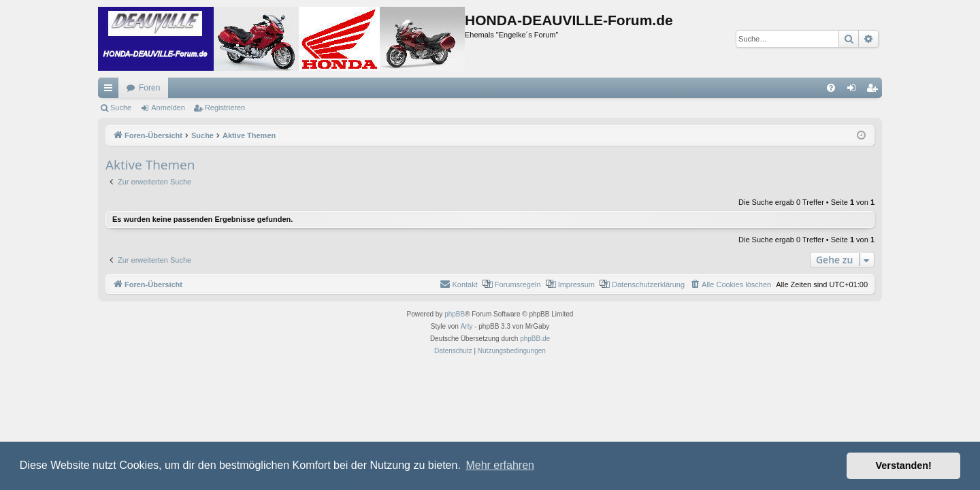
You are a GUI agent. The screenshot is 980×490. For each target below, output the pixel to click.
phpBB (455, 314)
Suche (121, 108)
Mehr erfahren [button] (500, 465)
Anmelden (168, 108)
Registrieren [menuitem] (875, 91)
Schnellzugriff (111, 91)
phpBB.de (535, 339)
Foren (149, 88)
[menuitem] (831, 88)
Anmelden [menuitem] (854, 91)
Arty (467, 326)
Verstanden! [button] (904, 465)
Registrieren (225, 108)
